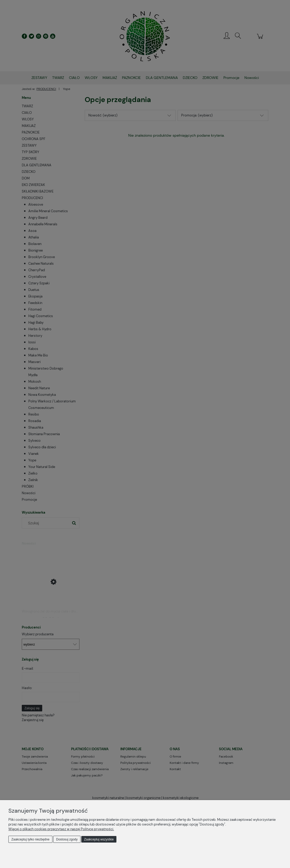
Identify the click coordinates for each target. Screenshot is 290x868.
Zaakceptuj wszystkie (99, 839)
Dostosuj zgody (67, 839)
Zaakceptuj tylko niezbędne (30, 839)
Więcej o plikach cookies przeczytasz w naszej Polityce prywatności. (61, 829)
